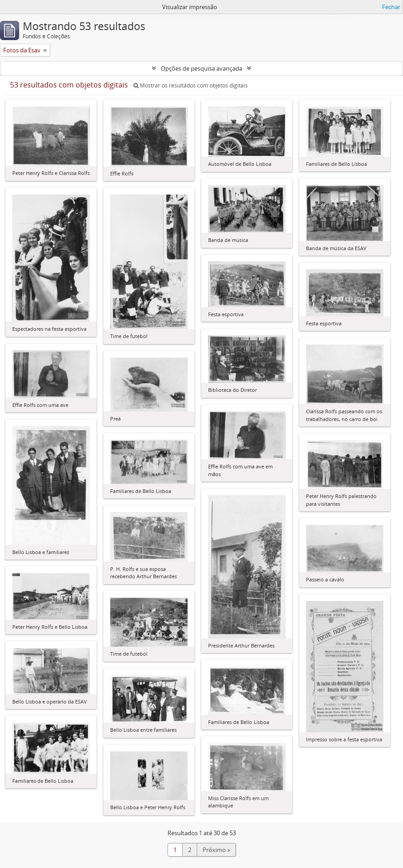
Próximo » (216, 850)
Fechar (391, 7)
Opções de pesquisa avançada (201, 68)
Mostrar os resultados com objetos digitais (191, 85)
